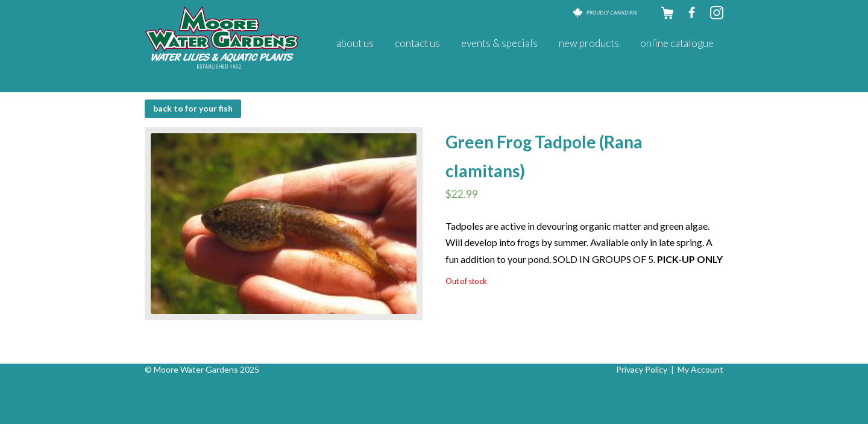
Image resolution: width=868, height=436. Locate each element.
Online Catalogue (677, 43)
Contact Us (417, 43)
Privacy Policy (642, 369)
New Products (589, 43)
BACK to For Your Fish (193, 108)
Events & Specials (499, 43)
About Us (355, 43)
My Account (700, 369)
